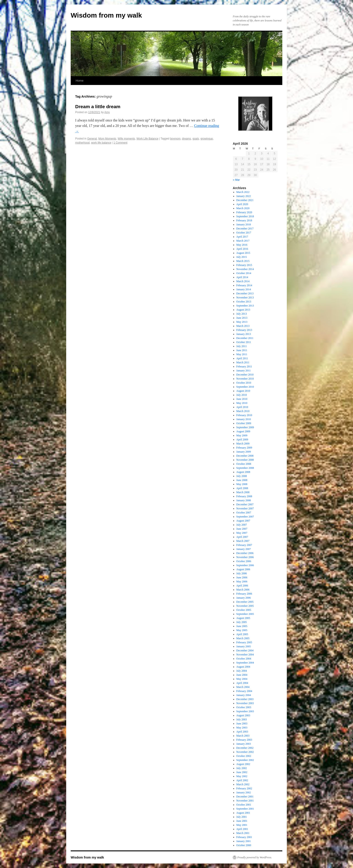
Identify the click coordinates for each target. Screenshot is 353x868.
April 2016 (242, 249)
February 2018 (244, 220)
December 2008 (245, 456)
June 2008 (242, 480)
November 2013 (245, 298)
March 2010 (243, 411)
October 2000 (244, 845)
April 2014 (242, 277)
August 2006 (243, 569)
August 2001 (243, 813)
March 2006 (243, 590)
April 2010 (242, 407)
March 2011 (243, 362)
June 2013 (242, 318)
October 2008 (244, 464)
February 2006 (244, 594)
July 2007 (242, 525)
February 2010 (244, 415)
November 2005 (245, 606)
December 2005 (245, 602)
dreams (186, 139)
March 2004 (243, 687)
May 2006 (242, 582)
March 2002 (243, 784)
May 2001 (242, 825)
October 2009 (244, 423)
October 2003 (244, 707)
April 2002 (242, 780)
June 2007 (242, 529)
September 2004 (245, 663)
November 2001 (245, 801)
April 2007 (242, 537)
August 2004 (243, 667)
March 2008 (243, 492)
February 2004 (244, 691)
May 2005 (242, 630)
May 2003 (242, 728)
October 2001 (244, 805)
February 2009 (244, 448)
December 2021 (245, 200)
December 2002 (245, 748)
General (92, 139)
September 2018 (245, 216)
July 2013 (242, 314)
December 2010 (245, 375)
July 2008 (242, 476)
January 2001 (244, 841)
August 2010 (243, 391)
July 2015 (242, 257)
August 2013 (243, 310)
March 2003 (243, 736)
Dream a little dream (98, 106)
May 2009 (242, 435)
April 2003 (242, 732)
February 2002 (244, 788)
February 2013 (244, 330)
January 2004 (244, 695)
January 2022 (244, 196)
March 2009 (243, 444)
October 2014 (244, 273)
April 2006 (242, 586)
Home (80, 81)
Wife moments (126, 139)
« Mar (236, 180)
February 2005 (244, 642)
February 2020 (244, 212)
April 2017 (242, 237)
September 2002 (245, 760)
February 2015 (244, 265)
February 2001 (244, 837)
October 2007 (244, 513)
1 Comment (120, 143)
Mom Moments (107, 139)
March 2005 (243, 638)
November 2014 (245, 269)
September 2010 (245, 387)
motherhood (82, 143)
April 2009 (242, 440)
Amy (107, 112)
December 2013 (245, 293)
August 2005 (243, 618)
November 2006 (245, 557)
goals (196, 139)
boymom (175, 139)
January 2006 (244, 598)
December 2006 (245, 553)
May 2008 (242, 484)
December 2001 (245, 797)
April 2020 (242, 204)
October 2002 (244, 756)
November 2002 (245, 752)
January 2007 (244, 549)
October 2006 (244, 561)
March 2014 (243, 281)
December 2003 (245, 699)
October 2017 (244, 233)
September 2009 (245, 427)
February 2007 (244, 545)
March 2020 (243, 208)
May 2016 (242, 245)
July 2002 (242, 768)
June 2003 (242, 724)
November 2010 (245, 379)
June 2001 (242, 821)
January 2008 (244, 500)
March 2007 (243, 541)
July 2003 (242, 719)
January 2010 (244, 419)
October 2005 (244, 610)
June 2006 (242, 577)
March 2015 (243, 261)
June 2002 (242, 772)
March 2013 (243, 326)
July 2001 (242, 817)
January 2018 (244, 224)
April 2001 (242, 829)
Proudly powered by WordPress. (255, 857)
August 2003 (243, 715)
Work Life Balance (147, 139)
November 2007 (245, 508)
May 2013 (242, 322)
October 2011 (244, 342)
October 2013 (244, 302)
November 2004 (245, 655)
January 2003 (244, 744)
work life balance (101, 143)
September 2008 (245, 468)
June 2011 (242, 350)
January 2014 (244, 289)
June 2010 (242, 399)
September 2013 (245, 306)
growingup (207, 139)
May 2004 (242, 679)
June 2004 (242, 675)
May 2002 (242, 776)
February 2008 (244, 496)
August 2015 (243, 253)
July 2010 (242, 395)
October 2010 (244, 383)
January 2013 (244, 334)
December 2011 (245, 338)
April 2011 (242, 358)
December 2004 (245, 650)
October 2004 (244, 659)
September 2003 (245, 711)
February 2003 (244, 740)
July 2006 (242, 573)
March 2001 (243, 833)
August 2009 (243, 431)
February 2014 (244, 285)
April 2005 (242, 634)
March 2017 (243, 241)
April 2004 (242, 683)
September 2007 (245, 517)
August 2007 (243, 521)
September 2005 (245, 614)
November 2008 (245, 460)
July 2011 (242, 346)
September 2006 (245, 565)
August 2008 (243, 472)
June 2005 (242, 626)
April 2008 (242, 488)
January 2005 (244, 646)
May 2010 (242, 403)
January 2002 (244, 792)
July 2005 (242, 622)
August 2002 (243, 764)
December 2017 (245, 229)
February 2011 (244, 366)
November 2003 (245, 703)
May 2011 (242, 354)
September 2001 (245, 809)
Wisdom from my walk (106, 15)
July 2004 (242, 671)
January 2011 (244, 371)
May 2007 (242, 533)
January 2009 (244, 452)
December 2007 (245, 504)
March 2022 (243, 192)
